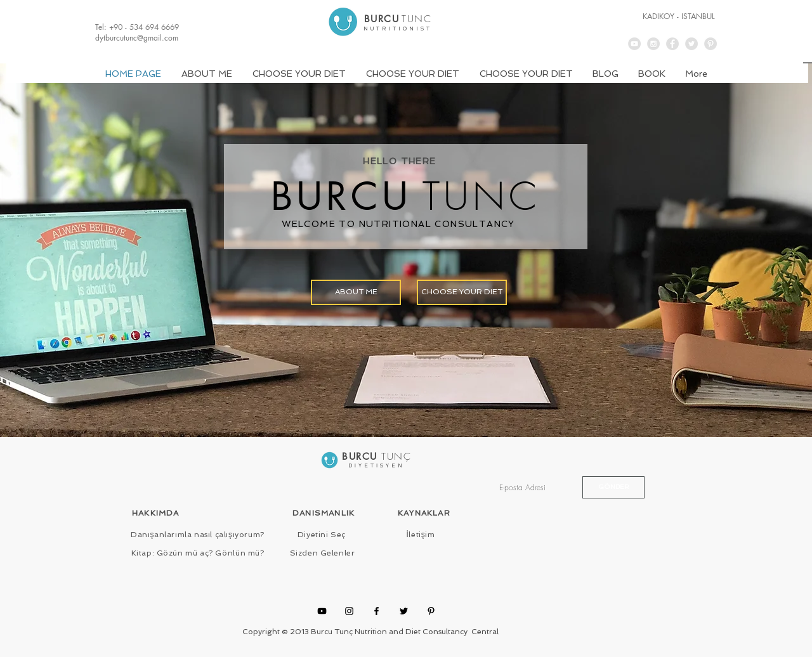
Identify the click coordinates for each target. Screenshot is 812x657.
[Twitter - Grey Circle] (691, 44)
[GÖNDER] (613, 487)
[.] (398, 23)
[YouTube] (322, 611)
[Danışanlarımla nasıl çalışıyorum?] (198, 535)
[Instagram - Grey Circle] (653, 44)
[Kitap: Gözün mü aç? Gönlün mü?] (198, 554)
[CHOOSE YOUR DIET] (462, 292)
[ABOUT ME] (356, 292)
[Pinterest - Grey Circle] (710, 44)
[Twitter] (404, 611)
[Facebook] (377, 611)
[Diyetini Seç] (322, 535)
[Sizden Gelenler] (322, 554)
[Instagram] (349, 611)
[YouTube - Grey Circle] (634, 44)
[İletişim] (421, 535)
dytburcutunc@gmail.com (137, 38)
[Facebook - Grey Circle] (672, 44)
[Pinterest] (431, 611)
